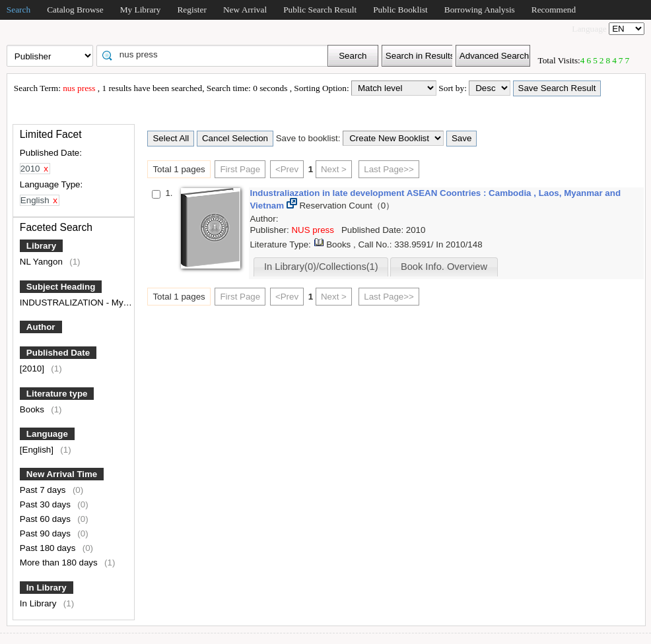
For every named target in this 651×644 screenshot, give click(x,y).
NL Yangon (43, 262)
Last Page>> (389, 169)
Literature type (57, 394)
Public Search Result (320, 10)
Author (41, 327)
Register (191, 10)
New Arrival (245, 10)
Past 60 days (47, 519)
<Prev (287, 169)
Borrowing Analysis (480, 10)
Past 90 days (47, 533)
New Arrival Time (62, 474)
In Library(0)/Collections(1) (321, 267)
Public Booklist (400, 10)
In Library (47, 588)
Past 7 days (44, 490)
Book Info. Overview (444, 267)
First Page (240, 169)
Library (41, 246)
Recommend (554, 10)
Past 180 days (49, 548)
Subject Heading (61, 287)
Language (47, 434)
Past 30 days (47, 504)
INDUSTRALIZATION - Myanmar (85, 303)
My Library (141, 10)
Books (33, 409)
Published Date (58, 353)
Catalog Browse (75, 10)
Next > (334, 169)
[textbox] (217, 55)
